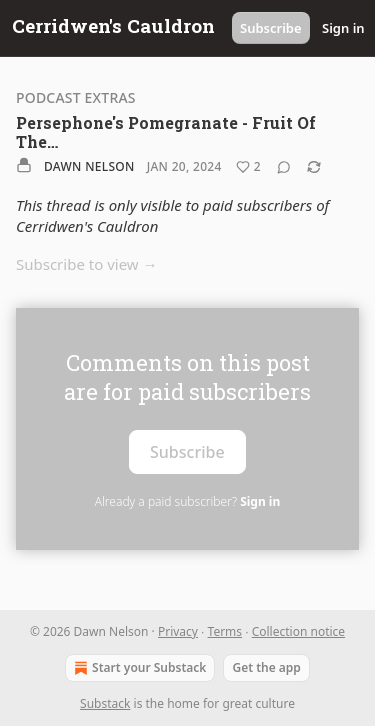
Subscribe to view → (87, 264)
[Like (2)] (248, 167)
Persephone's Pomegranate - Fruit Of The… (166, 132)
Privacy (178, 631)
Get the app (266, 667)
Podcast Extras (76, 97)
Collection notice (298, 631)
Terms (225, 631)
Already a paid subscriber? (187, 501)
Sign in (343, 28)
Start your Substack (138, 668)
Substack (105, 703)
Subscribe (271, 28)
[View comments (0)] (284, 167)
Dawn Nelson (89, 166)
